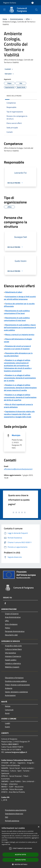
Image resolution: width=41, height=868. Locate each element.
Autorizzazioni (10, 695)
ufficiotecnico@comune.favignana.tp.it (18, 469)
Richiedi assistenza (12, 821)
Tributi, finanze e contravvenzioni (17, 685)
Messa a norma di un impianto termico (20, 335)
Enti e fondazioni (11, 624)
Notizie (8, 706)
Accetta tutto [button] (20, 855)
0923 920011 (13, 744)
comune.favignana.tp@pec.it (16, 752)
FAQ (7, 817)
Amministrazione (17, 19)
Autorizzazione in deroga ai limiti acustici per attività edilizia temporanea (20, 298)
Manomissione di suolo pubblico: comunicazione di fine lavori (17, 312)
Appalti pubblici (11, 660)
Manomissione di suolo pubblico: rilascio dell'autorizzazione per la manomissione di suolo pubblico (20, 327)
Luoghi (8, 723)
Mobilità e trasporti (12, 667)
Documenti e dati (11, 635)
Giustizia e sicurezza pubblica (16, 681)
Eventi (7, 727)
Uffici (28, 19)
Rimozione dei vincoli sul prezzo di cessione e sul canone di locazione (17, 347)
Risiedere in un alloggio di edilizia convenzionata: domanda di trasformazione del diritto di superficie (20, 397)
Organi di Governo (12, 614)
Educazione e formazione (14, 678)
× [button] (39, 827)
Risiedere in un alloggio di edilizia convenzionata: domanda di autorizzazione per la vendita (20, 378)
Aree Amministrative (13, 617)
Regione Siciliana (10, 3)
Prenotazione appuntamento (16, 810)
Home (5, 19)
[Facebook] (5, 603)
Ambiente (9, 688)
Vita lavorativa (10, 653)
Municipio (16, 435)
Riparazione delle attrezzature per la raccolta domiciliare (18, 354)
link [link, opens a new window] (9, 844)
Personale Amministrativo (15, 631)
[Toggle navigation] (4, 10)
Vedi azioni (10, 74)
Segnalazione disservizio (14, 814)
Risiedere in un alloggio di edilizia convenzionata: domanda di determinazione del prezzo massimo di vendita (20, 388)
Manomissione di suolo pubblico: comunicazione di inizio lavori (17, 319)
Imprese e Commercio (13, 656)
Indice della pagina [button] (14, 96)
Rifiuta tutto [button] (20, 860)
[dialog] (20, 846)
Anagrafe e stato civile (13, 646)
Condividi (9, 69)
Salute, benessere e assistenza (16, 692)
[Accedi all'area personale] (33, 3)
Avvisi (7, 713)
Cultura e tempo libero (13, 649)
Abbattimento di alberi (14, 292)
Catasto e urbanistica (13, 663)
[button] (21, 864)
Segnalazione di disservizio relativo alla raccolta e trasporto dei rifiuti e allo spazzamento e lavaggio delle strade (19, 414)
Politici (8, 628)
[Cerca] (36, 10)
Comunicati (9, 710)
